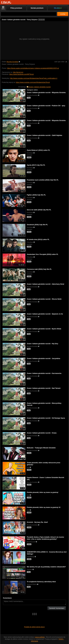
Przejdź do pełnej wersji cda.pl (35, 627)
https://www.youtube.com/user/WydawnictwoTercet (33, 82)
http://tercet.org (18, 72)
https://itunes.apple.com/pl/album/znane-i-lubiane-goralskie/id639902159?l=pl (33, 68)
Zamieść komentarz (57, 608)
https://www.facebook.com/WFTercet (21, 74)
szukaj (63, 14)
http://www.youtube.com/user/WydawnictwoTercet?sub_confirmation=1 (34, 78)
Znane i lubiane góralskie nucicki (40, 87)
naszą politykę (40, 637)
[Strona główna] (6, 2)
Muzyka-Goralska (12, 62)
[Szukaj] (29, 14)
